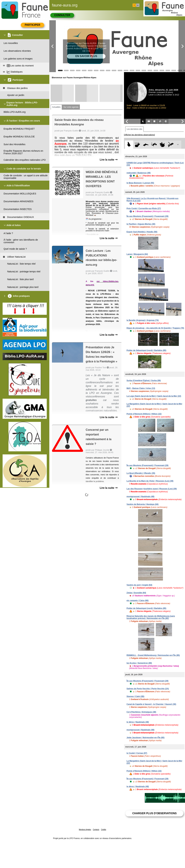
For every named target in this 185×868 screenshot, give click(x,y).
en (138, 5)
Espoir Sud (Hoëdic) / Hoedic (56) (142, 232)
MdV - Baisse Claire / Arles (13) (141, 388)
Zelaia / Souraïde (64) (136, 593)
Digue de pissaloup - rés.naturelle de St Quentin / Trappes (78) (155, 328)
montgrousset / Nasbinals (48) (140, 497)
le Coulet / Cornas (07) (137, 753)
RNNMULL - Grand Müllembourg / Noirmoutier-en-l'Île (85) (153, 655)
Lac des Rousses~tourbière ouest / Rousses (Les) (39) (152, 489)
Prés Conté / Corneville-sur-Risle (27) (144, 208)
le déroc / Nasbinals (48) (138, 722)
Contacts (96, 830)
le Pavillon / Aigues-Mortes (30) (141, 224)
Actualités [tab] (56, 107)
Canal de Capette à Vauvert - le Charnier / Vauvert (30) (151, 704)
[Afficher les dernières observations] (139, 135)
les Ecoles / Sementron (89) (139, 663)
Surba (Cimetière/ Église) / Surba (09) (144, 381)
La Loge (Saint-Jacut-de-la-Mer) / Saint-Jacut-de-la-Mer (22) (154, 396)
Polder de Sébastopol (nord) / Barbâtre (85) (146, 350)
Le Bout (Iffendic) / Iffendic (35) (141, 473)
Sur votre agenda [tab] (71, 107)
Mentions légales (85, 830)
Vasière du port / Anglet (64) (139, 585)
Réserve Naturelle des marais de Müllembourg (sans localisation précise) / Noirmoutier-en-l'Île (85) (151, 617)
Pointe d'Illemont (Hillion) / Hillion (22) (144, 414)
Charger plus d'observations (154, 813)
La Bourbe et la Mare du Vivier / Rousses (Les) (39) (150, 481)
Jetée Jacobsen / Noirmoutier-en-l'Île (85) (146, 738)
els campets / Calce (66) (138, 601)
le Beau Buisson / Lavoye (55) (140, 183)
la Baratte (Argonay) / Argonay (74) (143, 320)
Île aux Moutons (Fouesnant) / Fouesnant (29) (148, 216)
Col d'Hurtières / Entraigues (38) (141, 712)
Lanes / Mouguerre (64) (137, 254)
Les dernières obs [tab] (134, 129)
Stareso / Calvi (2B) (135, 696)
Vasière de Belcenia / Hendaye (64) (143, 504)
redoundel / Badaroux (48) (139, 173)
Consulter (62, 15)
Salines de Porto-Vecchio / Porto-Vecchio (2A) (148, 689)
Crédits (104, 830)
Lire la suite (108, 160)
